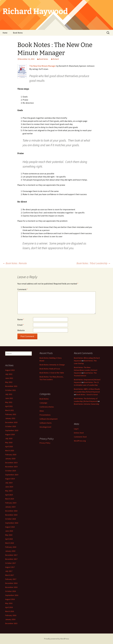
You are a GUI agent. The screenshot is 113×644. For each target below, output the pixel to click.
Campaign (43, 403)
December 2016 (11, 583)
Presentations (45, 415)
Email (21, 325)
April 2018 (9, 539)
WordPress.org (80, 441)
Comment (23, 289)
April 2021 (9, 406)
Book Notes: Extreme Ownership (87, 404)
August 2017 (10, 567)
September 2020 (12, 430)
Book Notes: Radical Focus (50, 369)
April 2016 (9, 607)
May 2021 (9, 402)
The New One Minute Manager (43, 66)
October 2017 (11, 563)
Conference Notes (47, 407)
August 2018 (10, 527)
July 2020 (9, 438)
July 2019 (9, 483)
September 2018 (12, 523)
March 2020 (10, 451)
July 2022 (9, 374)
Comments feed (80, 437)
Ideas (42, 411)
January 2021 (10, 418)
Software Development (49, 419)
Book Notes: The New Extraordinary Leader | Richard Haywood (86, 370)
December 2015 (11, 623)
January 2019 (10, 507)
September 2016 (12, 595)
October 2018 (11, 519)
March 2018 (10, 543)
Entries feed (79, 433)
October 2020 (11, 426)
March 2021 (10, 410)
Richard (56, 59)
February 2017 (11, 579)
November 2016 (11, 587)
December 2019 (11, 463)
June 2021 (9, 398)
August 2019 (10, 479)
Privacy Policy (45, 443)
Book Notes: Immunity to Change (52, 365)
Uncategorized (45, 427)
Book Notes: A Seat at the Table (52, 373)
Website (21, 330)
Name (21, 319)
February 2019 (11, 503)
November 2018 (11, 515)
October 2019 (11, 471)
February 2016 (11, 615)
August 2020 (10, 434)
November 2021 (11, 386)
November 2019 (11, 467)
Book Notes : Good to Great (87, 394)
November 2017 (11, 559)
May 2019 (9, 491)
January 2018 (10, 551)
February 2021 (11, 414)
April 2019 (9, 495)
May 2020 (9, 442)
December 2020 (11, 422)
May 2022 (9, 382)
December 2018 (11, 511)
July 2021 (9, 394)
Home (5, 33)
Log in (76, 429)
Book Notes (18, 33)
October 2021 (11, 390)
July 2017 (9, 571)
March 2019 (10, 499)
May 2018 (9, 535)
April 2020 (9, 446)
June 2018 (9, 531)
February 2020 (11, 455)
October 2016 (11, 591)
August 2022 (10, 370)
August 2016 (10, 599)
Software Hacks (46, 423)
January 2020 (10, 459)
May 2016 (9, 603)
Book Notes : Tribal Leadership (93, 263)
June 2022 (9, 378)
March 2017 (10, 575)
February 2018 (11, 547)
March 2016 (10, 611)
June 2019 (9, 487)
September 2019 (12, 475)
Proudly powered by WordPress (57, 639)
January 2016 (10, 619)
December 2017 (11, 555)
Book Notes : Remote (15, 263)
